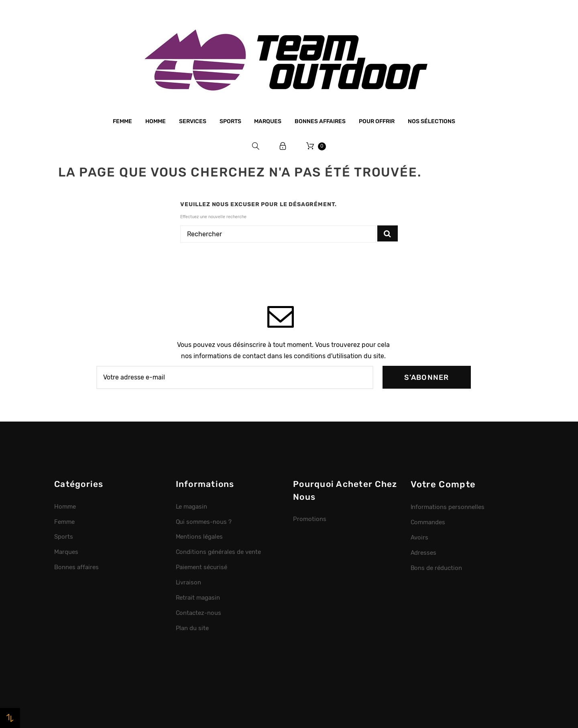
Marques (268, 121)
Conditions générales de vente (218, 552)
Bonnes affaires (320, 121)
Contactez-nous (199, 613)
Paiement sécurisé (202, 567)
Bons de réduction (437, 568)
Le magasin (192, 507)
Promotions (310, 519)
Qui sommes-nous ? (204, 522)
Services (193, 121)
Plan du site (192, 628)
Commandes (428, 522)
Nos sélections (431, 121)
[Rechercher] (278, 234)
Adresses (424, 553)
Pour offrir (377, 121)
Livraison (189, 582)
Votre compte (443, 484)
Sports (230, 121)
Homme (156, 121)
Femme (122, 121)
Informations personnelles (448, 507)
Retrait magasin (198, 598)
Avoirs (420, 537)
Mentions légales (199, 537)
